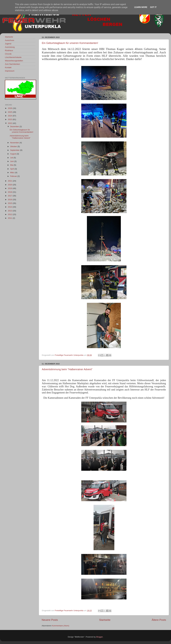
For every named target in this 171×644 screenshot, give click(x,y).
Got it (153, 7)
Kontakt (8, 67)
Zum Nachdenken (13, 64)
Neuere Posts (50, 620)
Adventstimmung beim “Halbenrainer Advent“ (67, 369)
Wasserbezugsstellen (14, 61)
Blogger (99, 637)
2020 (10, 185)
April (12, 169)
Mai (12, 165)
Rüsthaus (9, 50)
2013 (10, 211)
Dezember (15, 126)
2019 (10, 188)
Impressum (10, 71)
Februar (14, 176)
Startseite (105, 620)
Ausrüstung (10, 47)
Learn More (141, 7)
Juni (12, 161)
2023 (10, 119)
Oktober (14, 146)
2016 (10, 200)
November (15, 143)
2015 (10, 203)
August (13, 154)
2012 (10, 214)
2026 (10, 108)
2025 (10, 112)
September (15, 150)
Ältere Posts (159, 620)
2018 (10, 192)
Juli (12, 158)
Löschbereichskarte (13, 57)
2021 (10, 181)
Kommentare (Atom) (61, 626)
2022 (10, 123)
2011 (10, 218)
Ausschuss (10, 40)
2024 (10, 116)
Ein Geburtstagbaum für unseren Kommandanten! (70, 43)
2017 (10, 196)
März (13, 173)
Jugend (8, 44)
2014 (10, 207)
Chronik (8, 54)
